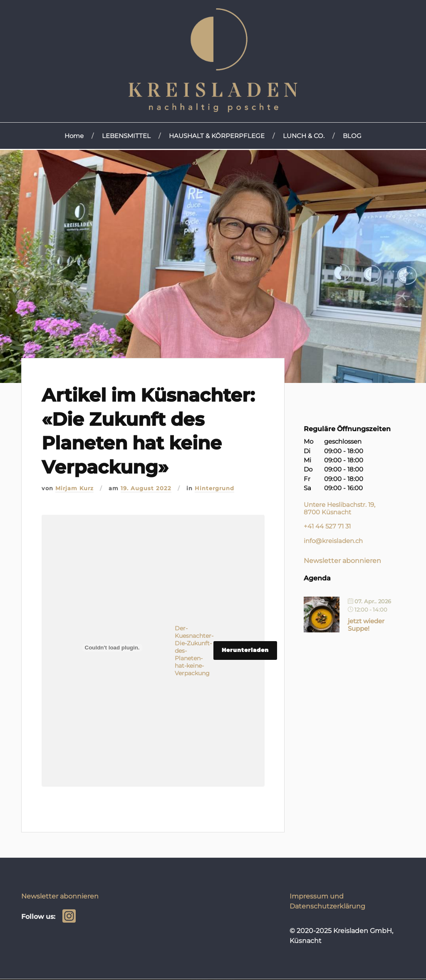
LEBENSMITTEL (126, 136)
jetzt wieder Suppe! (366, 625)
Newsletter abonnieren (342, 560)
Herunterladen (245, 650)
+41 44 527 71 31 (327, 526)
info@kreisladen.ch (333, 541)
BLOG (352, 136)
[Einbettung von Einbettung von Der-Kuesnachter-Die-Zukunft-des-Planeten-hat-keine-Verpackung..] (112, 648)
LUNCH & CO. (304, 136)
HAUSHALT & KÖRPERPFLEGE (217, 136)
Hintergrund (214, 488)
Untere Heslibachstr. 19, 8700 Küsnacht (339, 508)
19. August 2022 (146, 488)
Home (74, 136)
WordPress (205, 979)
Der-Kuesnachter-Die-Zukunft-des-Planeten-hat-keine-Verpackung (194, 651)
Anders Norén (231, 979)
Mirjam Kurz (74, 488)
